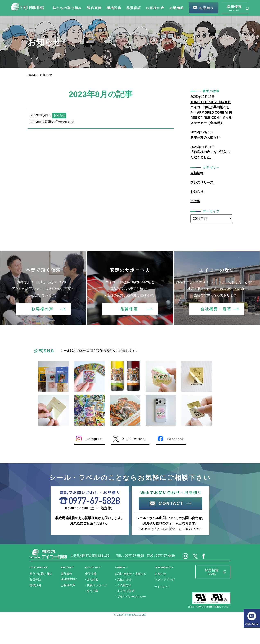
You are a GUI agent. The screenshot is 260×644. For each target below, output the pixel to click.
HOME (32, 75)
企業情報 (91, 574)
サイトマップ (162, 587)
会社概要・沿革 (216, 309)
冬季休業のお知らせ (205, 137)
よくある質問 (166, 529)
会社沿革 (93, 591)
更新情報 (197, 173)
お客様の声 (42, 309)
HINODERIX (69, 579)
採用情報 (234, 8)
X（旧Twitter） (135, 439)
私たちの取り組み (41, 574)
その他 (195, 201)
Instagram (94, 439)
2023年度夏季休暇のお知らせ (52, 122)
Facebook (175, 439)
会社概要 (93, 579)
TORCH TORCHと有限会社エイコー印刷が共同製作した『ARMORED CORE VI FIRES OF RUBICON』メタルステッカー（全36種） (211, 113)
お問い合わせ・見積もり (131, 574)
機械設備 (35, 585)
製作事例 (67, 574)
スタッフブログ (165, 579)
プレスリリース (202, 182)
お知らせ (197, 192)
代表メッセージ (97, 585)
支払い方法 (124, 579)
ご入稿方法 (124, 585)
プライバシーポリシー (131, 597)
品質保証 (129, 309)
